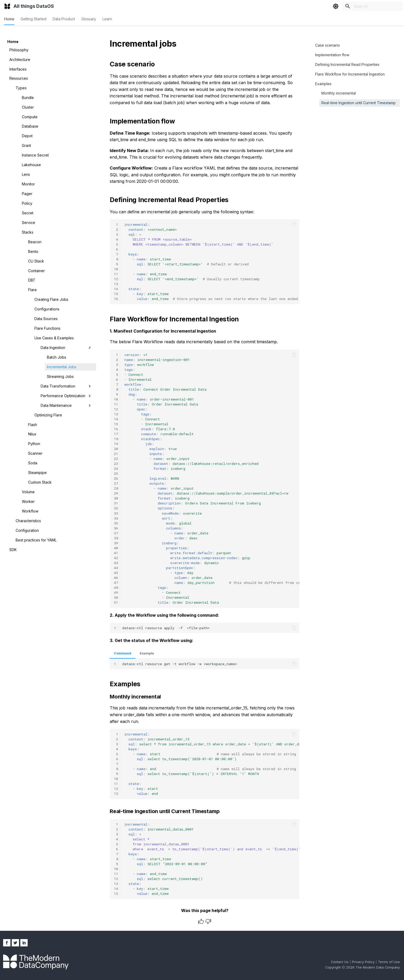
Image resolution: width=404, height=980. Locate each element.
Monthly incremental (339, 93)
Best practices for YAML (36, 540)
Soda (33, 463)
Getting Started (33, 19)
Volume (28, 492)
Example (147, 653)
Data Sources (46, 319)
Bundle (28, 98)
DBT (32, 280)
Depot (27, 136)
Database (30, 126)
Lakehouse (31, 165)
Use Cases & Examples (54, 338)
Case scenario (328, 45)
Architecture (20, 60)
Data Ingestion (66, 348)
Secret (28, 213)
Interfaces (18, 69)
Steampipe (37, 473)
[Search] (372, 6)
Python (34, 444)
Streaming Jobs (60, 376)
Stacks (28, 232)
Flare (32, 290)
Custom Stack (40, 482)
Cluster (28, 107)
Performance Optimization (66, 396)
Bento (33, 251)
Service (29, 223)
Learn (107, 19)
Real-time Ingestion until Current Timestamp (359, 103)
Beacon (35, 242)
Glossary (89, 19)
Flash (33, 425)
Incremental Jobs (62, 367)
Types (21, 88)
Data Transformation (66, 386)
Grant (26, 145)
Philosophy (19, 50)
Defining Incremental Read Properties (347, 64)
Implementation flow (332, 55)
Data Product (64, 19)
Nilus (32, 434)
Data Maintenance (66, 405)
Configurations (47, 309)
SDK (13, 550)
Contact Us (340, 962)
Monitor (28, 184)
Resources (19, 78)
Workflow (30, 511)
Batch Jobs (57, 357)
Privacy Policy (364, 962)
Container (36, 271)
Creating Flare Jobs (51, 299)
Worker (28, 501)
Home (9, 19)
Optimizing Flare (48, 415)
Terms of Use (389, 962)
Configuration (27, 530)
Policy (27, 203)
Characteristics (28, 521)
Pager (27, 194)
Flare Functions (47, 328)
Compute (30, 117)
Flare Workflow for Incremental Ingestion (350, 74)
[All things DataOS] (7, 6)
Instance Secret (35, 155)
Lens (26, 174)
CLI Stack (36, 261)
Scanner (35, 453)
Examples (323, 84)
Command (123, 653)
